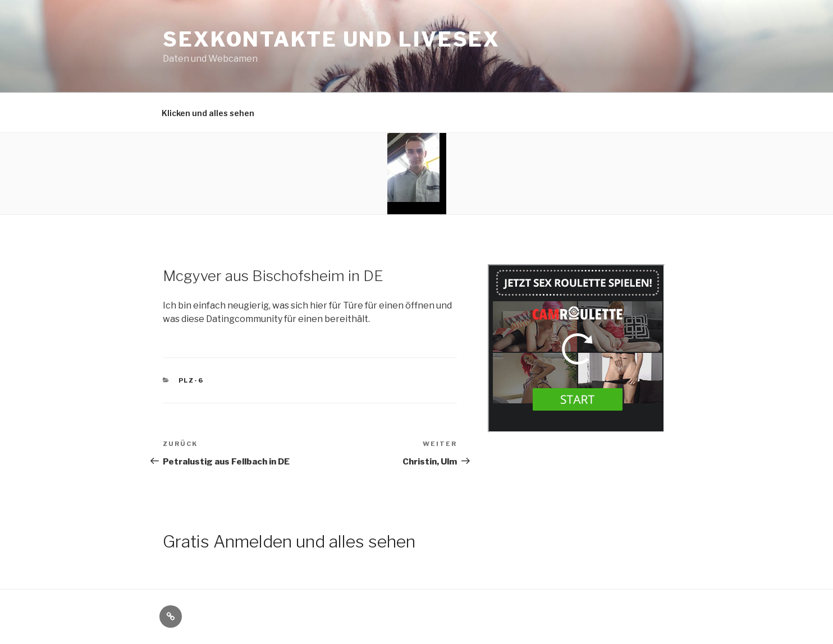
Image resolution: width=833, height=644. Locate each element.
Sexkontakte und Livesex (331, 39)
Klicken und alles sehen (208, 113)
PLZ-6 (191, 380)
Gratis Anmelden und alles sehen (289, 541)
